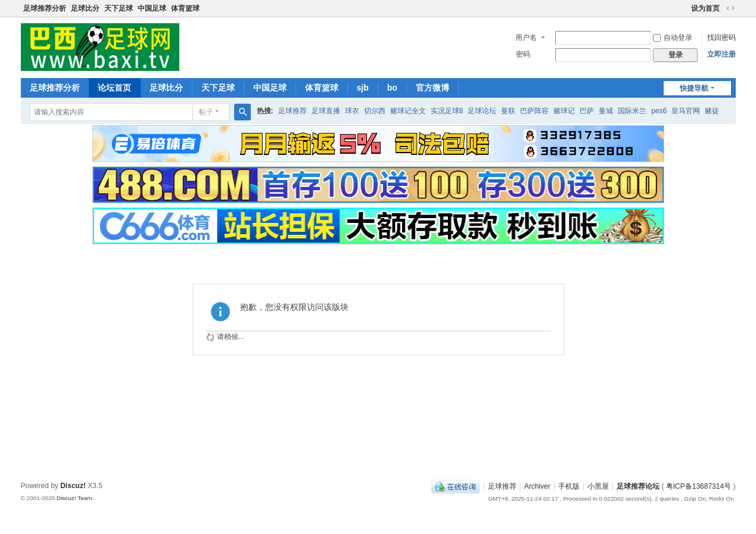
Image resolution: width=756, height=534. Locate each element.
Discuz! (73, 486)
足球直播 (326, 111)
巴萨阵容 (534, 111)
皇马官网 (686, 111)
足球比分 (85, 8)
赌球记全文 (408, 111)
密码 (523, 54)
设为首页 (705, 8)
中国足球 (152, 8)
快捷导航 (694, 88)
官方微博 (433, 88)
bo (392, 88)
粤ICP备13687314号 (699, 486)
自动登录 (673, 38)
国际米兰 (632, 111)
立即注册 (721, 54)
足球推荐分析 (45, 8)
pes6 (659, 111)
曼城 (606, 111)
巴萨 (587, 111)
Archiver (537, 486)
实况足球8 (447, 111)
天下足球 (119, 8)
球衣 (352, 111)
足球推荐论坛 (638, 486)
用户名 (526, 38)
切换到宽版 (730, 8)
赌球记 (564, 111)
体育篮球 (185, 8)
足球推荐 (293, 111)
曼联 (508, 111)
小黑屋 (598, 486)
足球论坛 (482, 111)
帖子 (206, 112)
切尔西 (375, 111)
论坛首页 (114, 88)
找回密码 (721, 38)
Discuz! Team (74, 498)
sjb (363, 88)
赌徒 (712, 111)
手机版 (569, 486)
